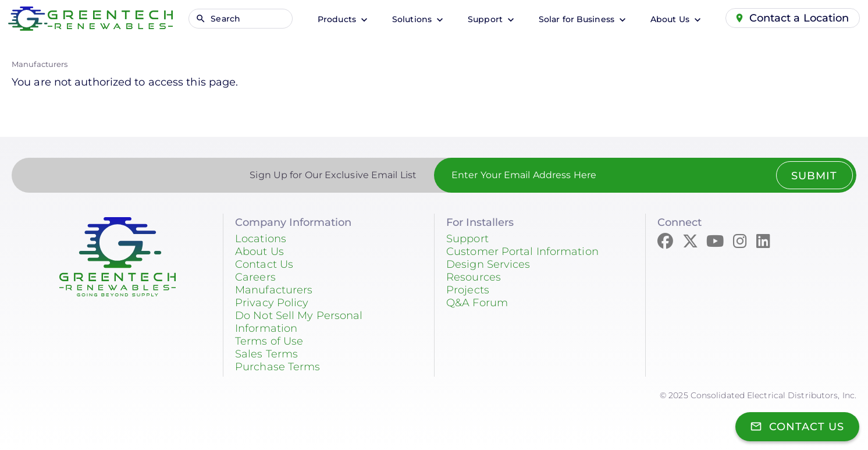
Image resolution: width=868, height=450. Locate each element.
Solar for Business (578, 19)
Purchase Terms (278, 367)
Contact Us (264, 264)
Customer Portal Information (522, 251)
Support (486, 19)
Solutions (413, 19)
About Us (671, 19)
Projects (468, 290)
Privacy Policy (272, 303)
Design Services (488, 264)
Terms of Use (269, 341)
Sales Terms (266, 354)
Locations (261, 239)
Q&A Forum (477, 303)
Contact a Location (799, 18)
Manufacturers (40, 64)
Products (338, 19)
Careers (255, 277)
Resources (474, 277)
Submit (814, 176)
